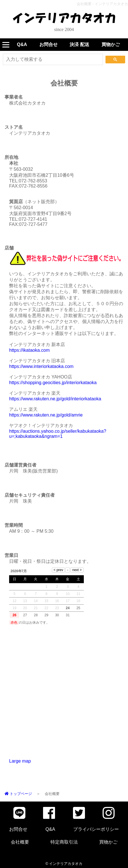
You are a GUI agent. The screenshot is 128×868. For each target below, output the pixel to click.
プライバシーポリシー (96, 829)
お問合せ (48, 44)
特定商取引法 (64, 842)
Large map (20, 761)
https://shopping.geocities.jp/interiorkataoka (53, 383)
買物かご (111, 44)
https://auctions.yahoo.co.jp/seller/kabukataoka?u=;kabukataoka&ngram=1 (58, 434)
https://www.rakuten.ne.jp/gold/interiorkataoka (55, 399)
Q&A (22, 44)
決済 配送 (79, 44)
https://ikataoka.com (29, 350)
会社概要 (20, 842)
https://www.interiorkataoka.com (41, 366)
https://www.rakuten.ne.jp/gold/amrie (46, 415)
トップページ (18, 794)
